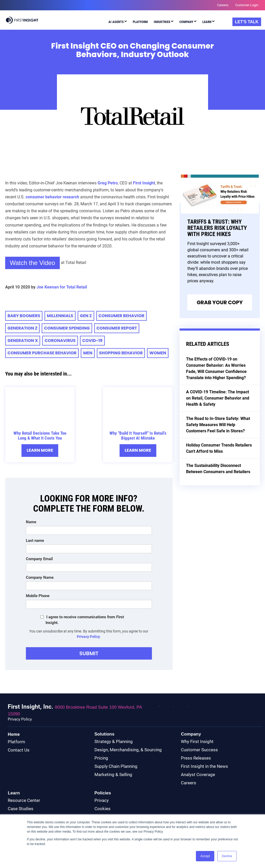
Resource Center (24, 801)
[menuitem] (118, 23)
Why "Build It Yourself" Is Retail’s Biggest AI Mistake (138, 436)
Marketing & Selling (113, 775)
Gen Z (86, 316)
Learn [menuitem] (207, 22)
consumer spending (67, 328)
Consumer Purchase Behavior (42, 353)
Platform (16, 742)
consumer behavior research (52, 197)
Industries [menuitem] (162, 22)
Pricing (101, 758)
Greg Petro (108, 183)
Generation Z (22, 328)
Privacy (102, 801)
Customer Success (199, 750)
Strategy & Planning (114, 742)
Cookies (102, 809)
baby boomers (24, 316)
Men (88, 353)
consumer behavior (122, 316)
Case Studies (21, 809)
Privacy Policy (88, 637)
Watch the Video (32, 263)
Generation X (23, 341)
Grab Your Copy (220, 303)
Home (14, 734)
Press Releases (196, 758)
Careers (189, 783)
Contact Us (19, 750)
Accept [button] (205, 856)
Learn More (40, 451)
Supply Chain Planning (116, 767)
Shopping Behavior (121, 353)
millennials (60, 316)
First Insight (144, 183)
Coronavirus (60, 341)
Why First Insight (197, 742)
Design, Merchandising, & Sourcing (128, 750)
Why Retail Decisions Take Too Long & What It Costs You (40, 436)
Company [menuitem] (186, 22)
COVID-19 (92, 341)
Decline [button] (227, 856)
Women (158, 353)
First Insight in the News (204, 767)
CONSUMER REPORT (117, 328)
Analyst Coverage (198, 775)
